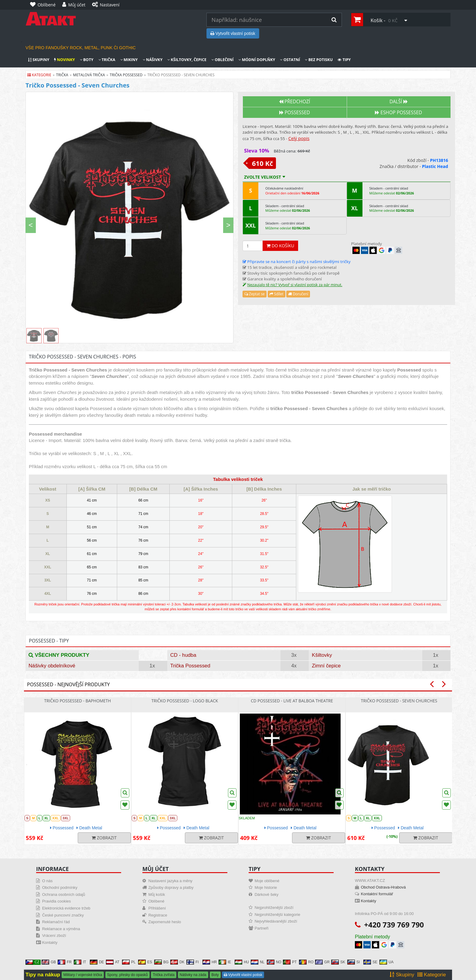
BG (161, 962)
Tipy (344, 60)
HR (210, 962)
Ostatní (290, 60)
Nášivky (153, 60)
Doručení (298, 294)
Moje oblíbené (267, 881)
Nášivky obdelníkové (52, 666)
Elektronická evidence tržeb (66, 908)
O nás (48, 881)
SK (338, 962)
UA (387, 962)
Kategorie (39, 75)
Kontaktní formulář (377, 894)
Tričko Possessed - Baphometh (78, 701)
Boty (87, 60)
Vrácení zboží (54, 935)
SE (370, 962)
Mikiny (129, 60)
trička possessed (126, 75)
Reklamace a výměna (61, 929)
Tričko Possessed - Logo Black (185, 701)
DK (177, 962)
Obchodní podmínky (60, 887)
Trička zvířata (164, 975)
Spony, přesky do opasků (127, 975)
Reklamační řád (56, 922)
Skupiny (39, 60)
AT (113, 962)
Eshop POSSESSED (398, 113)
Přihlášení (157, 908)
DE (97, 962)
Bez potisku (319, 60)
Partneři (262, 928)
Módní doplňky (257, 60)
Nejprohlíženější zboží (274, 908)
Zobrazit (104, 838)
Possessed (295, 113)
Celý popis (299, 138)
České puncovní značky (63, 915)
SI (354, 962)
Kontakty (50, 942)
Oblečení (222, 60)
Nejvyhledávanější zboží (276, 921)
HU (242, 962)
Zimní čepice (326, 666)
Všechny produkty (59, 655)
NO (274, 962)
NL (258, 962)
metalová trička (89, 75)
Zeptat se (255, 294)
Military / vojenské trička (83, 975)
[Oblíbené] (44, 5)
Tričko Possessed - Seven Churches (399, 701)
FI (193, 962)
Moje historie (266, 887)
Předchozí (295, 102)
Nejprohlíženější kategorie (277, 915)
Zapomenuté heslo (165, 922)
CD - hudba (183, 655)
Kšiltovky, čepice (187, 60)
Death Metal (89, 828)
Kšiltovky (322, 655)
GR (322, 962)
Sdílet (277, 294)
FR (65, 962)
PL (129, 962)
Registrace (158, 915)
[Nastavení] (107, 5)
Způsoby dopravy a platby (171, 887)
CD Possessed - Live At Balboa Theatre (292, 701)
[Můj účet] (75, 5)
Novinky (64, 60)
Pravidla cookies (57, 901)
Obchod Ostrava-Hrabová (383, 887)
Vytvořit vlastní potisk (233, 33)
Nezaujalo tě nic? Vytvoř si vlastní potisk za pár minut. (295, 285)
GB (49, 962)
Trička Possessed (190, 666)
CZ (32, 962)
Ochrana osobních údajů (64, 894)
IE (225, 962)
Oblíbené (156, 901)
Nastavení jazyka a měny (170, 881)
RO (306, 962)
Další (399, 102)
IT (80, 962)
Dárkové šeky (267, 894)
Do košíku (280, 246)
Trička (107, 60)
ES (145, 962)
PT (290, 962)
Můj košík (157, 894)
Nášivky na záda (193, 975)
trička (62, 75)
